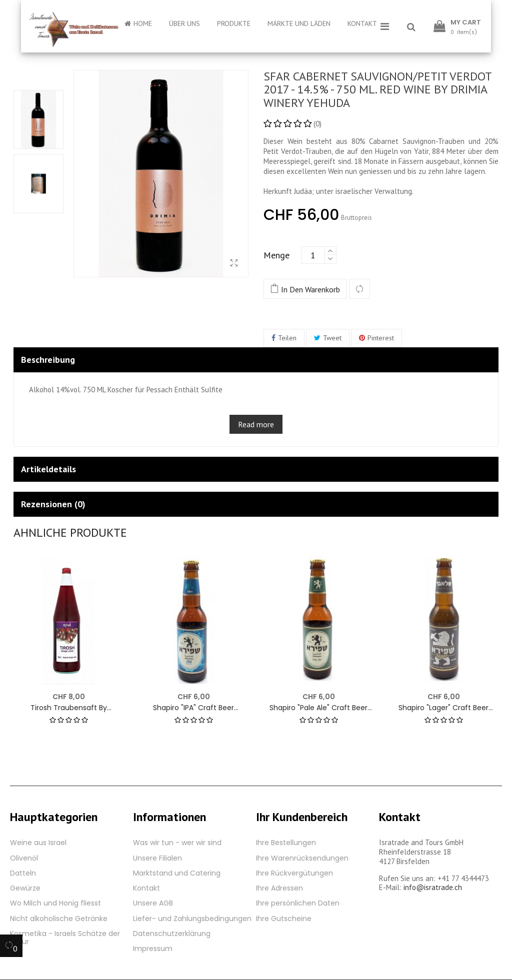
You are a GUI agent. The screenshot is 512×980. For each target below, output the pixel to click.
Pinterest (381, 338)
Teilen (287, 338)
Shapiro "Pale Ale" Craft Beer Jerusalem (318, 708)
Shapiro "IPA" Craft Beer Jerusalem (193, 708)
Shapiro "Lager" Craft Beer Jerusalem (443, 708)
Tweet (332, 338)
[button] (411, 27)
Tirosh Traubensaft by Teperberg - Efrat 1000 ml (68, 708)
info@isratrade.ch (433, 887)
